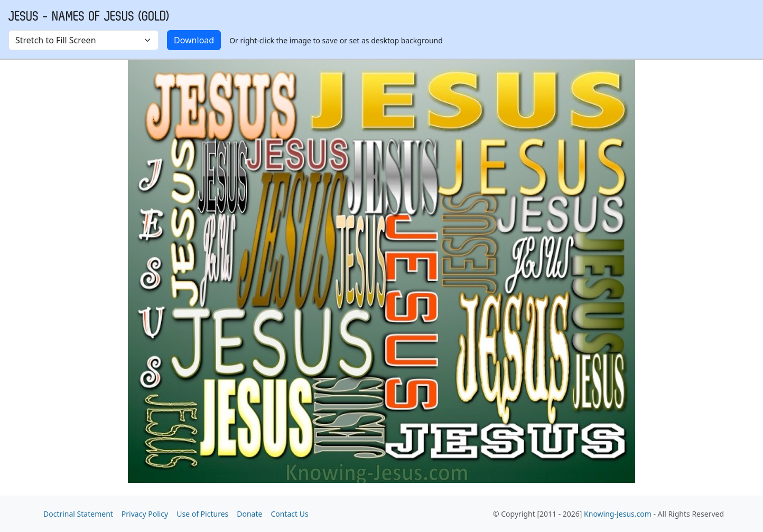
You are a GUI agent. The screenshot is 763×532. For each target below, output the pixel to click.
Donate (249, 514)
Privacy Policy (145, 514)
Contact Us (289, 514)
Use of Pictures (202, 514)
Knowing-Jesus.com (618, 514)
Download (194, 40)
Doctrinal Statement (78, 514)
